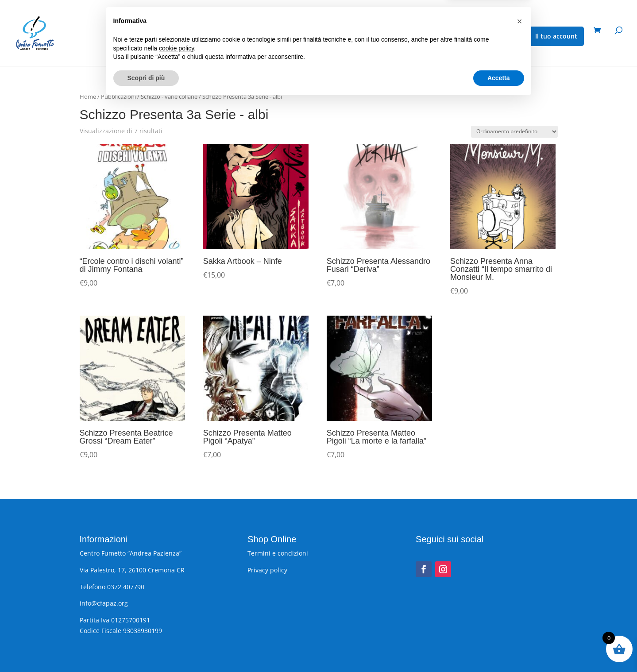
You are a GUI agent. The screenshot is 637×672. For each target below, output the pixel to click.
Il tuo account (556, 36)
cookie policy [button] (176, 618)
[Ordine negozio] (514, 132)
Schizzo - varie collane (169, 97)
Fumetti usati (409, 37)
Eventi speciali (203, 37)
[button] (520, 591)
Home (88, 97)
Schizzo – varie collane (475, 37)
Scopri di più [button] (146, 648)
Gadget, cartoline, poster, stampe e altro (307, 37)
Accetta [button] (499, 648)
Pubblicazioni (141, 37)
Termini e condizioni (278, 553)
